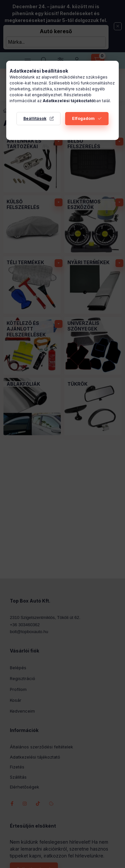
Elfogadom (83, 118)
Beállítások (35, 118)
